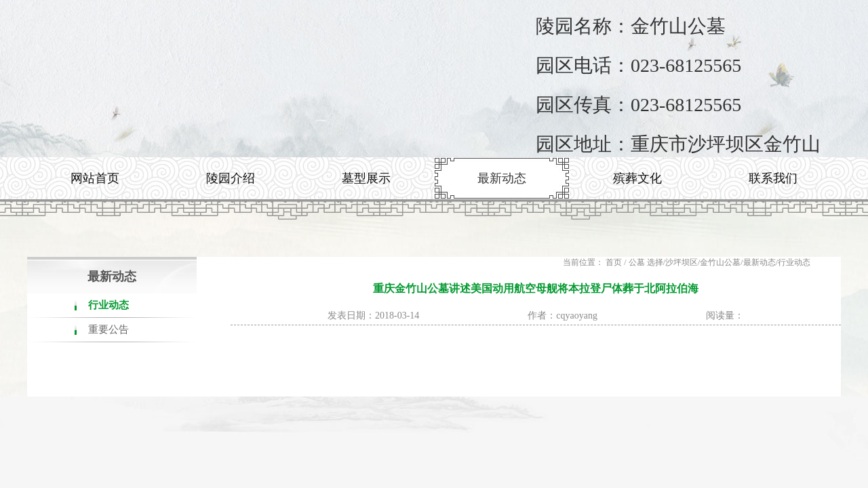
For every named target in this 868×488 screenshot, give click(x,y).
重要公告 (108, 329)
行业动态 (108, 305)
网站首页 (95, 178)
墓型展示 (366, 178)
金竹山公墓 (720, 262)
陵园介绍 (231, 178)
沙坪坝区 (682, 262)
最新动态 (502, 178)
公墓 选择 (646, 262)
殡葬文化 (637, 178)
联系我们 (773, 178)
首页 (614, 262)
